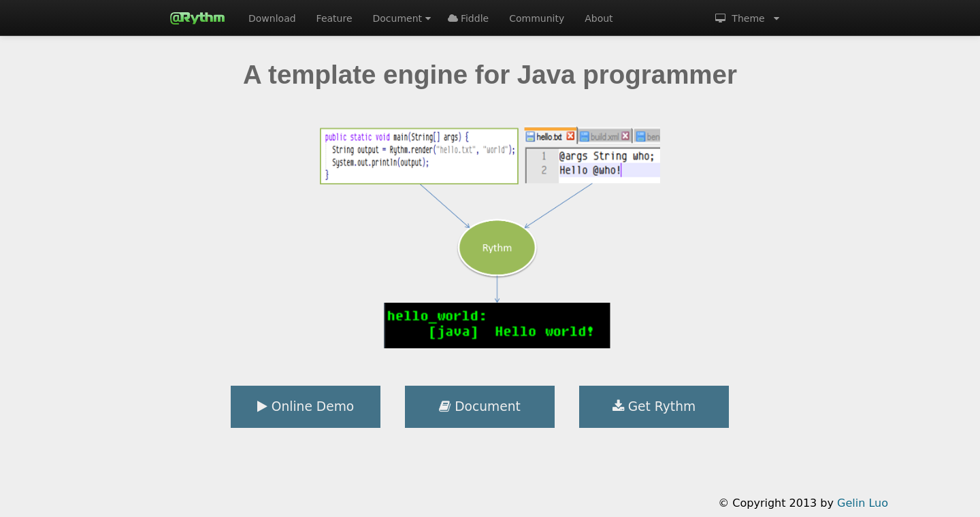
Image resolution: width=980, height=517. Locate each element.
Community (537, 18)
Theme (747, 18)
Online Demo (306, 406)
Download (272, 18)
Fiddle (469, 18)
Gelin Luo (863, 503)
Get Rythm (654, 406)
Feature (334, 18)
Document (402, 18)
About (599, 18)
